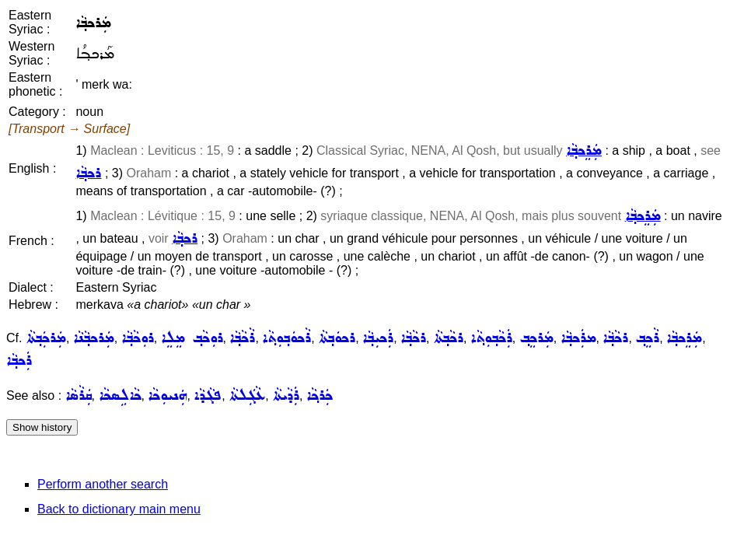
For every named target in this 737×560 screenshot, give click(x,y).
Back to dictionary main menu (119, 509)
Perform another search (103, 484)
